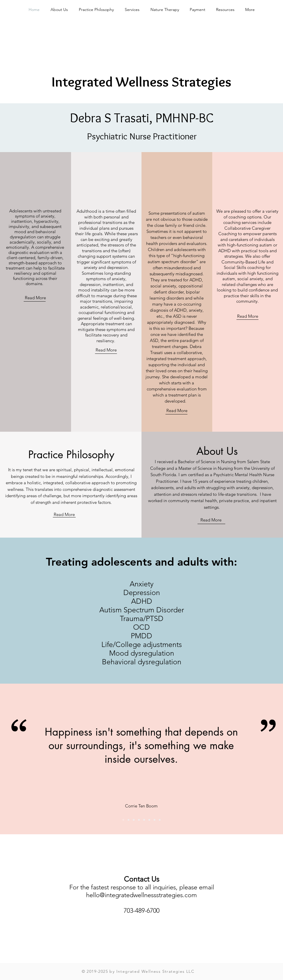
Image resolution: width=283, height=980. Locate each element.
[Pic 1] (129, 820)
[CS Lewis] (134, 820)
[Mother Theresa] (144, 820)
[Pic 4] (160, 820)
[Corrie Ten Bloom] (123, 820)
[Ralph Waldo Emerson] (154, 820)
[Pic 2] (139, 820)
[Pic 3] (149, 820)
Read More (35, 298)
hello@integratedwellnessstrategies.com (141, 895)
